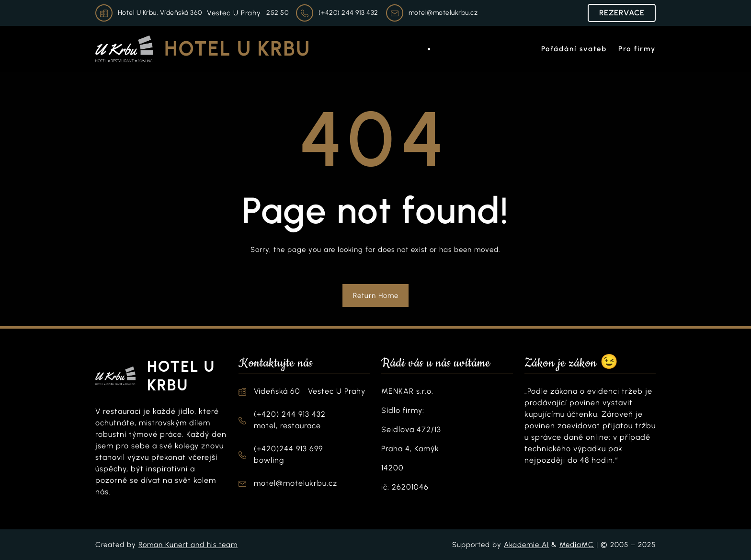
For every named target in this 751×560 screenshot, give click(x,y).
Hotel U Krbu (237, 49)
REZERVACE (622, 13)
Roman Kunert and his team (188, 545)
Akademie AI (526, 545)
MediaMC (577, 545)
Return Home (376, 296)
